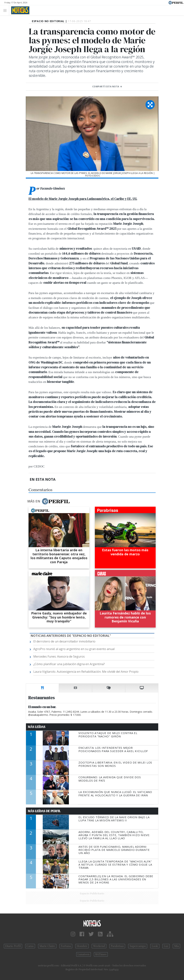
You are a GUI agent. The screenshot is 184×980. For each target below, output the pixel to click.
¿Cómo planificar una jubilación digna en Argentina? (69, 664)
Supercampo (138, 946)
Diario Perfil (13, 946)
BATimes (101, 954)
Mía (176, 946)
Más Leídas (37, 727)
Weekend (99, 946)
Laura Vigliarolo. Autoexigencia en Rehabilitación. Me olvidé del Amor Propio (86, 672)
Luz (166, 946)
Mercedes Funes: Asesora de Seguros (59, 656)
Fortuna (66, 946)
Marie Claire (47, 946)
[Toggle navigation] (6, 10)
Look (155, 946)
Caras (30, 946)
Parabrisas (117, 946)
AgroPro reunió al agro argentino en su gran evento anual (74, 649)
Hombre (82, 946)
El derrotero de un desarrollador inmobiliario (64, 641)
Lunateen (84, 954)
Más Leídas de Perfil (44, 811)
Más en (48, 501)
